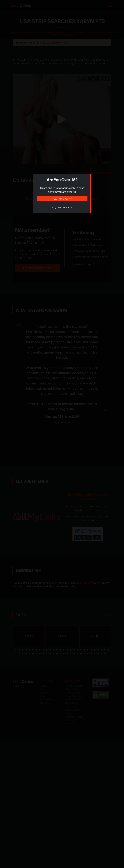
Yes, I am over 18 (62, 199)
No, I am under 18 (62, 207)
